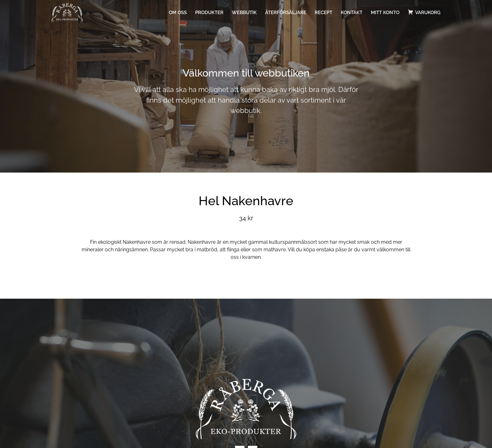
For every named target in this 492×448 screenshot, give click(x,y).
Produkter (209, 13)
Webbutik (244, 13)
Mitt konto (385, 13)
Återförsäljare (286, 13)
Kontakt (352, 13)
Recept (324, 13)
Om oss (178, 13)
